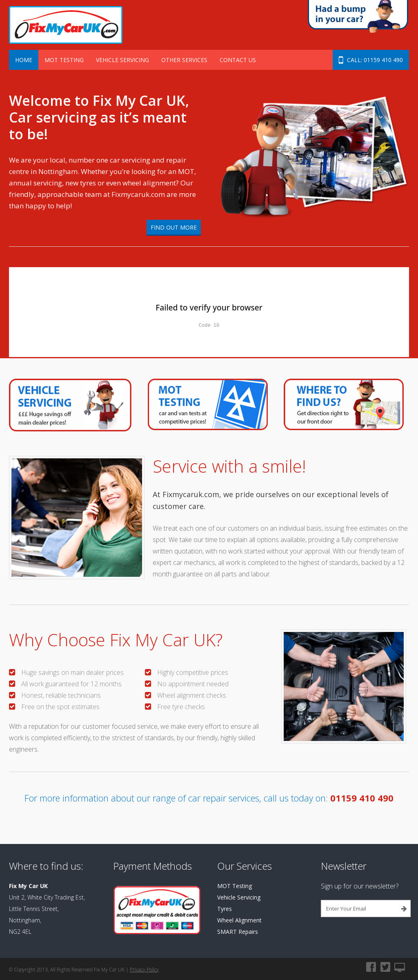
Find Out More (174, 227)
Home (24, 60)
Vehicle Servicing (122, 60)
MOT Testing (64, 60)
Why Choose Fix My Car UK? (116, 640)
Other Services (184, 60)
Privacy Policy (144, 970)
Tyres (225, 909)
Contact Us (238, 60)
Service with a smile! (229, 466)
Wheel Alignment (239, 920)
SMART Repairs (238, 932)
